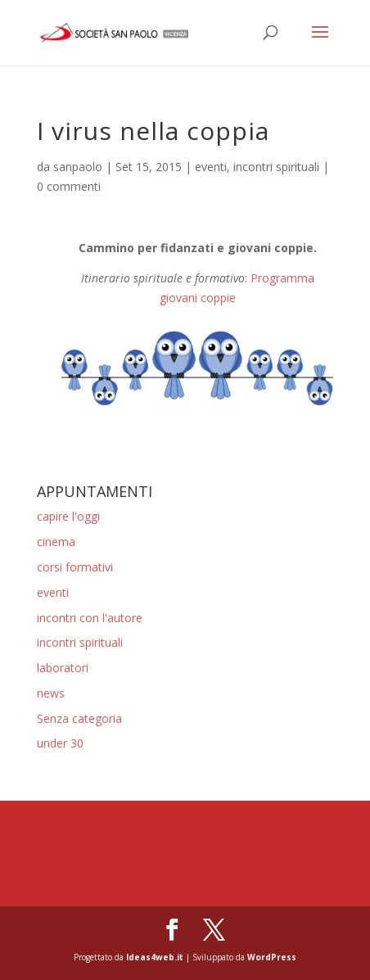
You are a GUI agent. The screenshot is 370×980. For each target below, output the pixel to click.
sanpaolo (78, 167)
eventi (211, 167)
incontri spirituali (276, 167)
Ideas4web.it (155, 957)
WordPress (272, 957)
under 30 (60, 743)
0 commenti (69, 186)
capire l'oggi (68, 516)
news (51, 693)
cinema (56, 542)
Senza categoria (79, 718)
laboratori (63, 668)
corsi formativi (75, 567)
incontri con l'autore (90, 618)
